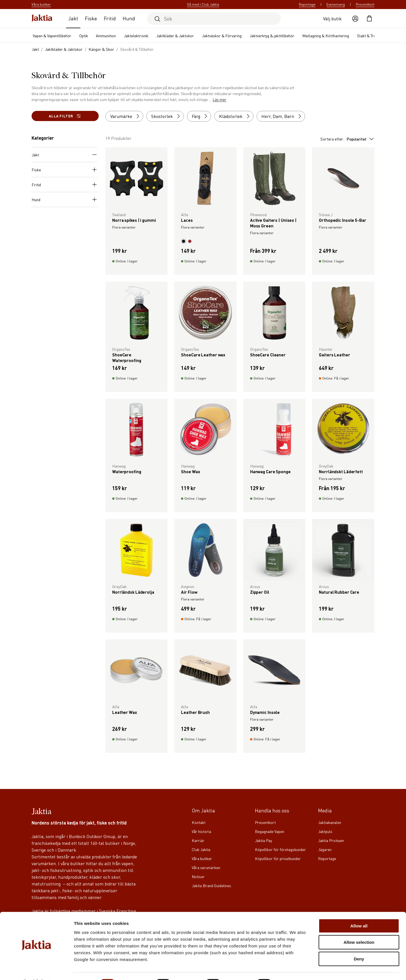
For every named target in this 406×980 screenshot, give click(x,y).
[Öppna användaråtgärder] (355, 19)
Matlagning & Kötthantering (326, 36)
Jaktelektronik (136, 36)
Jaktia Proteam (331, 840)
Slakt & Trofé (368, 36)
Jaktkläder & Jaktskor (175, 36)
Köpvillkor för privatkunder (278, 858)
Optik (84, 36)
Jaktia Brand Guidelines (211, 885)
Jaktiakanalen (330, 822)
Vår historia (201, 831)
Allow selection (359, 928)
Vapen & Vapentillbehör (52, 36)
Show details (296, 969)
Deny (359, 944)
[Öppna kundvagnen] (369, 19)
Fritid (110, 18)
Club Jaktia (201, 849)
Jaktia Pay (263, 840)
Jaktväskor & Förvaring (222, 36)
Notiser (198, 876)
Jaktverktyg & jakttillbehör (272, 36)
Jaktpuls (325, 831)
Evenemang (336, 4)
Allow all (359, 911)
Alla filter (65, 116)
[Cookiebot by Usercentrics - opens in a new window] (37, 969)
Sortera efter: (347, 139)
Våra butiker (202, 858)
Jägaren (325, 849)
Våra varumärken (206, 867)
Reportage (307, 4)
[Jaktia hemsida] (42, 18)
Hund (129, 18)
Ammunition (106, 36)
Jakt (73, 18)
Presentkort (365, 4)
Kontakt (199, 822)
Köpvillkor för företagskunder (280, 849)
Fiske (91, 18)
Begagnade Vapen (270, 831)
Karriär (198, 840)
